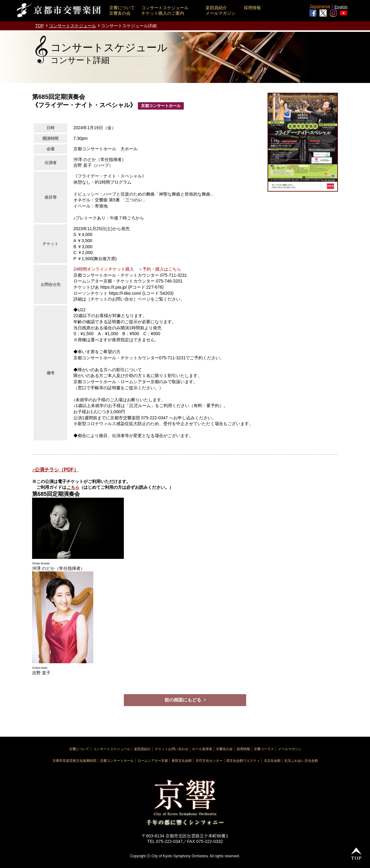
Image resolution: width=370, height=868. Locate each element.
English (341, 7)
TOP (40, 26)
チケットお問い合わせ (172, 749)
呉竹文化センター (209, 761)
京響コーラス (264, 749)
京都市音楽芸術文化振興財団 (74, 761)
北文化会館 (272, 761)
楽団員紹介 (216, 8)
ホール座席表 (202, 749)
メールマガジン (220, 13)
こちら (73, 487)
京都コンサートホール (117, 761)
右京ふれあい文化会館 (301, 761)
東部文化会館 (182, 761)
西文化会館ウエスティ (243, 761)
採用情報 (252, 8)
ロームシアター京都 (153, 761)
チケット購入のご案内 (163, 13)
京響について (122, 8)
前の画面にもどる (183, 700)
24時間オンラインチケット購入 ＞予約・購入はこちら (127, 269)
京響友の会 (120, 13)
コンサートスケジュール (165, 8)
